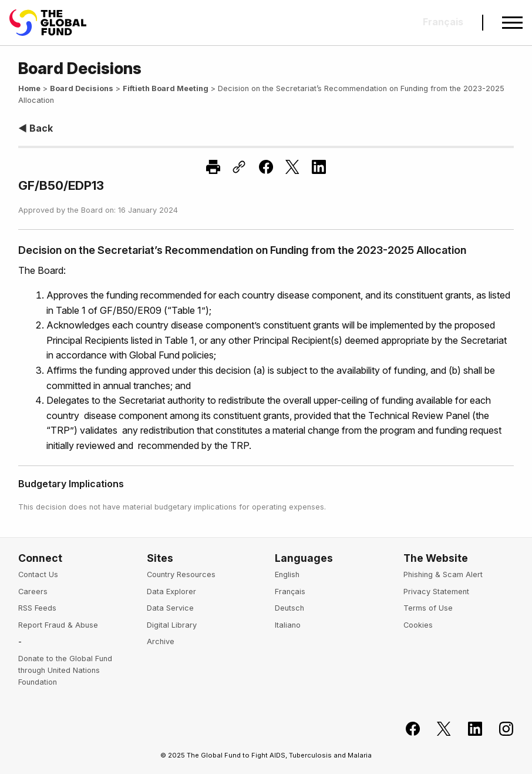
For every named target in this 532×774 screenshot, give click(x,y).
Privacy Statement (436, 592)
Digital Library (172, 625)
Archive (161, 641)
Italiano (288, 625)
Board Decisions (82, 88)
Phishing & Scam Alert (443, 574)
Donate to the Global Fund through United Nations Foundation (65, 671)
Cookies (418, 625)
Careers (33, 592)
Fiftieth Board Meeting (166, 88)
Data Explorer (171, 592)
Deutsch (289, 608)
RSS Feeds (37, 608)
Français (290, 592)
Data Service (170, 608)
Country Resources (181, 574)
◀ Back (36, 128)
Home (29, 88)
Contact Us (38, 574)
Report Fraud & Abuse (58, 625)
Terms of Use (428, 608)
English (287, 574)
